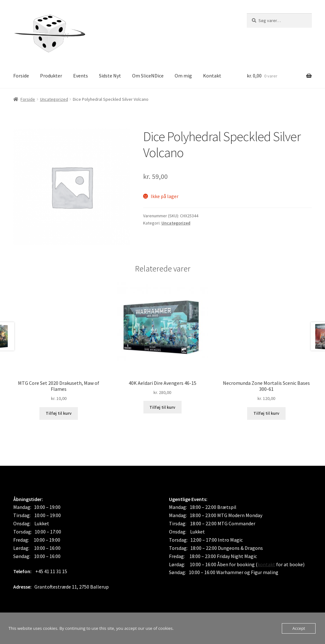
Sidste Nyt (110, 76)
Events (81, 76)
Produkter (51, 76)
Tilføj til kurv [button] (59, 413)
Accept (299, 628)
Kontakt (212, 76)
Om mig (183, 76)
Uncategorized (54, 99)
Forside (21, 76)
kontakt (266, 564)
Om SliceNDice (148, 76)
